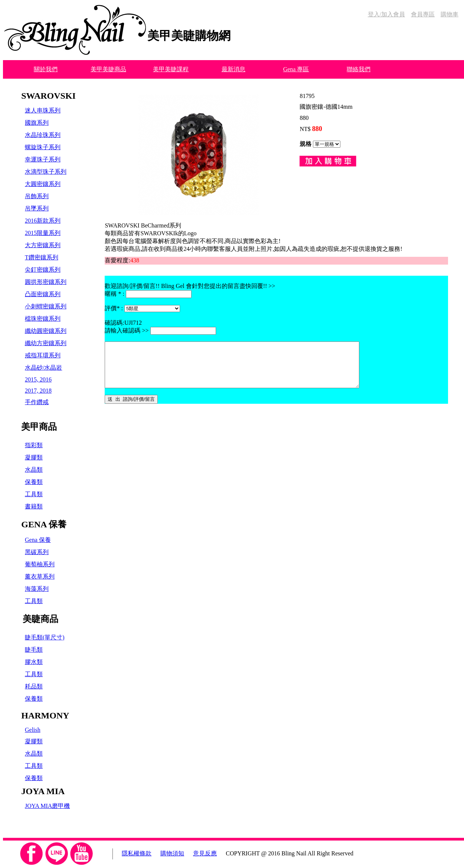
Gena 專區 (296, 69)
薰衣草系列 (40, 577)
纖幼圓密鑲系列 (46, 331)
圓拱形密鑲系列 (46, 282)
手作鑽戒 (37, 402)
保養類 (34, 482)
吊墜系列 (37, 208)
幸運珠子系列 (43, 159)
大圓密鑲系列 (43, 184)
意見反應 (205, 853)
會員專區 (423, 14)
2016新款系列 (43, 221)
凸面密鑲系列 (43, 294)
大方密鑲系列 (43, 245)
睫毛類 (34, 650)
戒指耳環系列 (43, 355)
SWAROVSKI (48, 96)
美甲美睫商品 (108, 69)
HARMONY (45, 715)
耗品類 (34, 686)
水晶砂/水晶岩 (43, 368)
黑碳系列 (37, 552)
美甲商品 (39, 427)
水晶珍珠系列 (43, 135)
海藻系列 (37, 589)
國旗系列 (37, 123)
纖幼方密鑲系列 (46, 343)
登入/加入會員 (386, 14)
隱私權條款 (137, 853)
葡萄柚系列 (40, 564)
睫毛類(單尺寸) (45, 637)
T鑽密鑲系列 (42, 257)
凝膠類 (34, 457)
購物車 (450, 14)
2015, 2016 (38, 379)
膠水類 (34, 662)
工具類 (34, 494)
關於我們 (46, 69)
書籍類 (34, 506)
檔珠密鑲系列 (43, 319)
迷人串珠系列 (43, 110)
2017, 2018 (38, 391)
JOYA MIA (43, 791)
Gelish (33, 730)
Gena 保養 (38, 540)
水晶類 (34, 470)
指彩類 (34, 445)
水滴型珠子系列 (46, 172)
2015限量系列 (43, 233)
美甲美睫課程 (171, 69)
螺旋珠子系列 (43, 147)
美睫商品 (40, 619)
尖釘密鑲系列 (43, 270)
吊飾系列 (37, 196)
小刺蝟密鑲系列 (46, 306)
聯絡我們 (359, 69)
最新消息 (233, 69)
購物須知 (172, 853)
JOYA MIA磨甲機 (47, 806)
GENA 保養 (44, 524)
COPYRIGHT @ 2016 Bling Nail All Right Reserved (290, 853)
